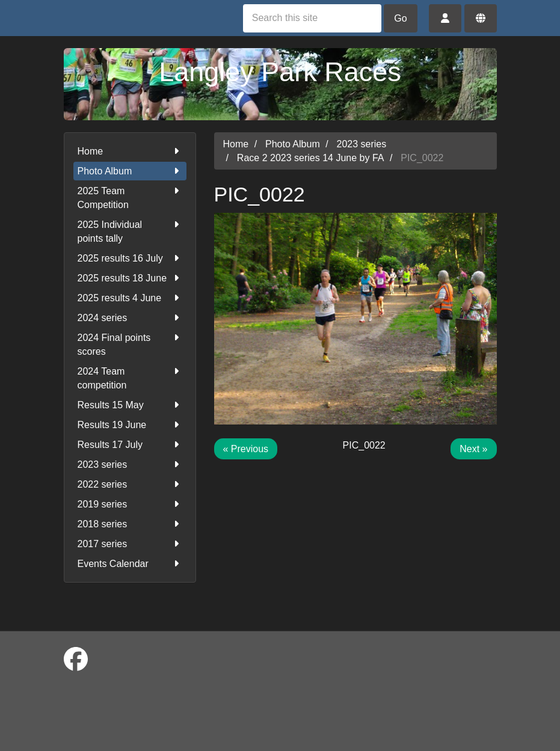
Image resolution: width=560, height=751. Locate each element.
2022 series (130, 484)
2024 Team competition (130, 377)
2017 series (130, 544)
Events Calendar (130, 564)
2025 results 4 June (130, 298)
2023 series (130, 464)
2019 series (130, 504)
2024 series (130, 318)
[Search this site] (312, 18)
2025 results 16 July (130, 258)
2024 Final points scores (130, 344)
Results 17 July (130, 445)
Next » (473, 449)
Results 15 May (130, 405)
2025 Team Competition (130, 197)
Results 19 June (130, 425)
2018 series (130, 524)
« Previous (246, 449)
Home (130, 151)
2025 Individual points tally (130, 231)
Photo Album (130, 171)
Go (400, 18)
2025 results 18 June (130, 278)
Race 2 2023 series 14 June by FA (311, 158)
